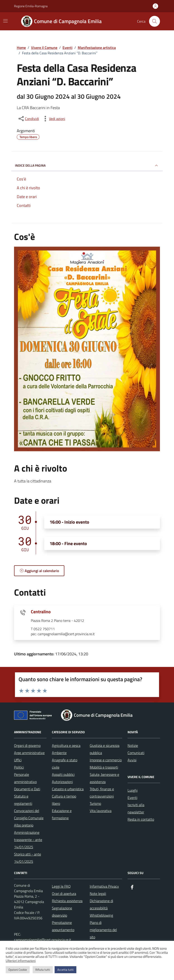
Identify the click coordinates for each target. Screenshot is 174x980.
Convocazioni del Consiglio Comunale (29, 814)
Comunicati (136, 753)
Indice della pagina (87, 165)
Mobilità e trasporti (104, 767)
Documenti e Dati (27, 789)
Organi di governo (27, 745)
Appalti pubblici (63, 774)
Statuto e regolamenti (23, 800)
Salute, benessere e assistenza (104, 778)
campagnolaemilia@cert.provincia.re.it (43, 940)
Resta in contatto (141, 819)
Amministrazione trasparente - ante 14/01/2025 (28, 840)
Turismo (95, 803)
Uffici (18, 760)
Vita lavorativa (101, 811)
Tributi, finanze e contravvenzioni (102, 793)
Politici (19, 767)
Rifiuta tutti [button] (43, 970)
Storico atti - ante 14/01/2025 (28, 858)
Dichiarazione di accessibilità (101, 904)
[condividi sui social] (28, 119)
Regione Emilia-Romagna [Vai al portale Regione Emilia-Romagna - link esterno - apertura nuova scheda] (31, 6)
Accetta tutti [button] (65, 970)
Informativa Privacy (104, 886)
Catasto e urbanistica (68, 789)
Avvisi (132, 760)
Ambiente (59, 753)
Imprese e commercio (106, 760)
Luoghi (133, 790)
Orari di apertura (64, 894)
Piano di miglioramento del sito (103, 930)
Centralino (41, 612)
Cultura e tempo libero (64, 800)
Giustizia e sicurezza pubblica (105, 749)
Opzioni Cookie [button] (18, 970)
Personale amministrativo (25, 778)
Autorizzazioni (62, 782)
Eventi (132, 798)
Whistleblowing (101, 915)
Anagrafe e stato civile (65, 764)
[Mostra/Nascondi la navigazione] (5, 21)
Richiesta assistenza (67, 901)
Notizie (133, 745)
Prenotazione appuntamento (63, 926)
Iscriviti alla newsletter (136, 808)
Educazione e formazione (62, 814)
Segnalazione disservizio (62, 912)
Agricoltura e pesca (66, 745)
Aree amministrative (29, 753)
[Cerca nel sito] (155, 21)
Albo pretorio (24, 825)
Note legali (98, 894)
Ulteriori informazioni (21, 961)
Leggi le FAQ (61, 886)
